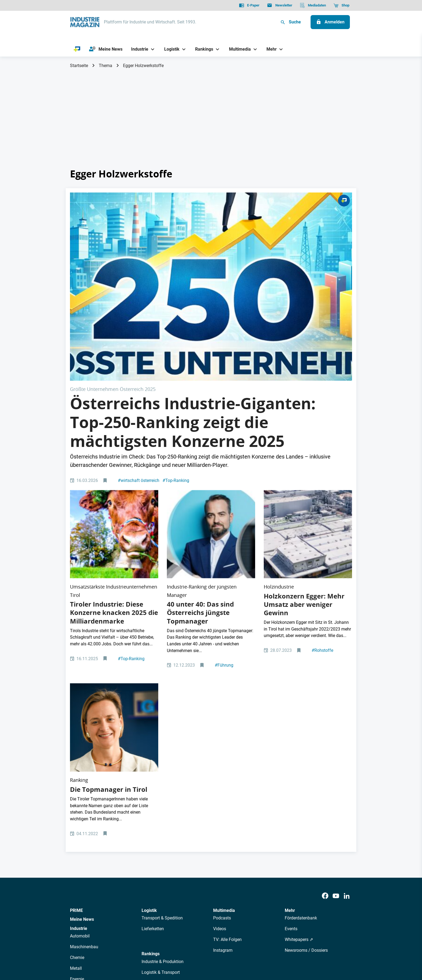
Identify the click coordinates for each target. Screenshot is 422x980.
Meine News (82, 748)
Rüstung (78, 819)
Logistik (149, 739)
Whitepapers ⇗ (299, 768)
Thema (105, 66)
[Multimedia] (238, 49)
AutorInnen (148, 901)
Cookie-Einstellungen (180, 949)
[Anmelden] (330, 22)
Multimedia (224, 739)
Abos (191, 901)
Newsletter (172, 901)
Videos (220, 757)
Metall (76, 797)
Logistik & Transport (161, 801)
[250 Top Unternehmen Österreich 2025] (211, 239)
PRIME (76, 739)
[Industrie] (138, 49)
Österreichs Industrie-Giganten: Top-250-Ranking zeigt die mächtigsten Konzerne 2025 (193, 328)
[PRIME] (77, 49)
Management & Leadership (167, 812)
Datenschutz (86, 949)
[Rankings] (202, 49)
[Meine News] (106, 49)
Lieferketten (153, 757)
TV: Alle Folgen (227, 768)
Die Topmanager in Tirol (109, 618)
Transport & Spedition (162, 747)
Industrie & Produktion (163, 790)
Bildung (149, 822)
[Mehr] (270, 49)
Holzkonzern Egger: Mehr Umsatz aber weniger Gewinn (304, 472)
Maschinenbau (84, 776)
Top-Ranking (176, 386)
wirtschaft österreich (139, 386)
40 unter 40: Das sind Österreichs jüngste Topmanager (200, 480)
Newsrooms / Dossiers (306, 779)
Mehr (290, 739)
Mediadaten (229, 901)
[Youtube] (336, 725)
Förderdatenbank (301, 747)
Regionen (150, 833)
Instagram (223, 779)
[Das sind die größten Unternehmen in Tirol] (114, 421)
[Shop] (341, 5)
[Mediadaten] (313, 5)
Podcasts (222, 747)
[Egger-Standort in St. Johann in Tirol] (308, 421)
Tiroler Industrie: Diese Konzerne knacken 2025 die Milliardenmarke (114, 480)
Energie (77, 808)
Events (291, 757)
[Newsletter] (279, 5)
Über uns (125, 901)
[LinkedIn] (347, 725)
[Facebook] (325, 725)
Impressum (126, 949)
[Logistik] (170, 49)
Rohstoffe (322, 518)
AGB (107, 949)
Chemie (77, 786)
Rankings (151, 783)
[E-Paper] (249, 5)
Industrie (79, 757)
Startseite (79, 66)
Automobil (80, 765)
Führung (224, 532)
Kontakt (148, 949)
